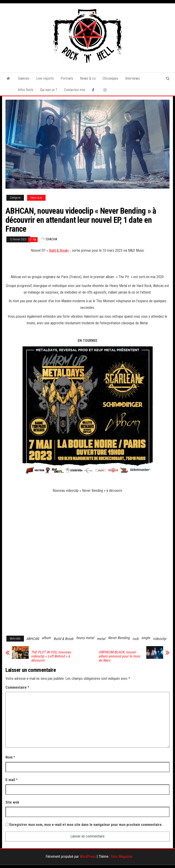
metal (101, 639)
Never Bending (119, 638)
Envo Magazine (122, 857)
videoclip (160, 639)
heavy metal (85, 638)
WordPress (88, 857)
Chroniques (110, 78)
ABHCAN (33, 639)
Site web (12, 802)
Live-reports (45, 78)
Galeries (24, 78)
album (46, 638)
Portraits (67, 78)
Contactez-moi (75, 90)
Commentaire (17, 687)
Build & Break (58, 250)
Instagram (106, 90)
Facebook (94, 90)
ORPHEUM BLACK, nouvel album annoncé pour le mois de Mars (119, 656)
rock (135, 639)
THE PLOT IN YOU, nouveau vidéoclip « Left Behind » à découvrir (51, 656)
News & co (88, 78)
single (146, 638)
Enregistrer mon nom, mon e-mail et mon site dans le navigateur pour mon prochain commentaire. (86, 825)
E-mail (12, 780)
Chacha (51, 239)
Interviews (133, 78)
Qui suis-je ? (49, 90)
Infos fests (26, 90)
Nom (10, 757)
